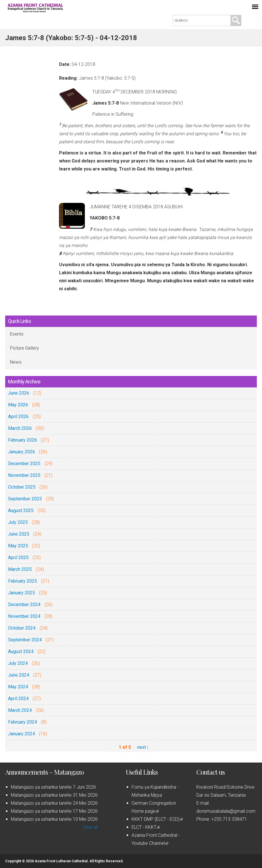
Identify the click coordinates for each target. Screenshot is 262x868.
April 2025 (18, 558)
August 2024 (21, 652)
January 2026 (21, 452)
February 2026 (23, 440)
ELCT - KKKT (146, 827)
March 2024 (20, 710)
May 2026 (18, 405)
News (16, 362)
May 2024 (18, 687)
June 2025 (19, 534)
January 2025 (21, 593)
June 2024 (19, 675)
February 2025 (23, 581)
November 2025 (24, 475)
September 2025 (25, 499)
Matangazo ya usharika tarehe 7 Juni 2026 (53, 787)
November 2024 (24, 616)
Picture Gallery (24, 348)
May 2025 (18, 546)
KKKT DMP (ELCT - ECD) (157, 819)
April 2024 (18, 698)
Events (17, 334)
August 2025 (21, 511)
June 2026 (19, 393)
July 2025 (18, 522)
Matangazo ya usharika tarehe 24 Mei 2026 (54, 803)
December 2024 (24, 605)
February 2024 (23, 722)
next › (143, 747)
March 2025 (20, 569)
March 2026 (20, 428)
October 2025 (22, 487)
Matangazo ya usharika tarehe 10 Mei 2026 (54, 819)
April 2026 (18, 417)
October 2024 (22, 628)
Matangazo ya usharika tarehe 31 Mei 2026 (54, 795)
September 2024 (25, 640)
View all (90, 827)
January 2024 (21, 734)
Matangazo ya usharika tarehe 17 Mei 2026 (54, 811)
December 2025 (24, 464)
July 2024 (18, 663)
